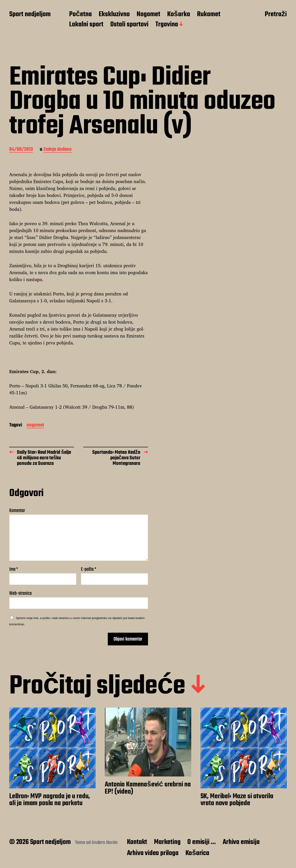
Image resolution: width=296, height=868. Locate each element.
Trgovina (167, 25)
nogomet (35, 425)
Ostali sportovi (129, 25)
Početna (80, 15)
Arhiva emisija (241, 842)
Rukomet (209, 15)
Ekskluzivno (114, 15)
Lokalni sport (86, 25)
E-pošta (89, 569)
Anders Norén (105, 843)
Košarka (179, 15)
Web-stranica (20, 593)
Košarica (197, 853)
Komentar (17, 511)
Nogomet (148, 15)
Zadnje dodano (57, 150)
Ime (14, 569)
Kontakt (137, 842)
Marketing (167, 842)
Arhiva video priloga (153, 853)
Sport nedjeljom (30, 15)
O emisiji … (202, 842)
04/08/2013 (21, 150)
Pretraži (276, 15)
